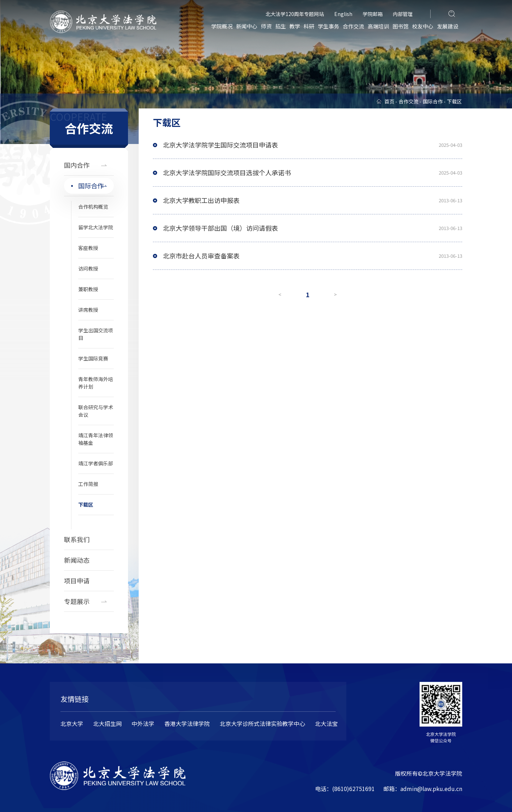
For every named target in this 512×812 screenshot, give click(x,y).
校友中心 (423, 26)
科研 (309, 26)
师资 (266, 26)
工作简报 (88, 484)
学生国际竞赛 (93, 358)
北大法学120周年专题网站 (295, 14)
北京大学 (72, 723)
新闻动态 (77, 560)
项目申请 (77, 581)
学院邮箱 (373, 14)
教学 (295, 26)
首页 (389, 101)
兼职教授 (88, 289)
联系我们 (77, 539)
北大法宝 (326, 723)
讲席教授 (88, 310)
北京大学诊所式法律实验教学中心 (262, 723)
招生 (281, 26)
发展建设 (448, 26)
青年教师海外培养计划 (96, 383)
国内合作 (77, 165)
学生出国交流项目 (96, 334)
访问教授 (88, 268)
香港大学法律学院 (187, 723)
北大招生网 (107, 723)
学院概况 (222, 26)
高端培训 (378, 26)
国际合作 (91, 186)
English (343, 14)
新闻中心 (247, 26)
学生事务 (329, 26)
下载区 (86, 504)
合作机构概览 (93, 207)
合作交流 (353, 26)
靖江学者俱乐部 (96, 463)
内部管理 (403, 14)
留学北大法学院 (96, 227)
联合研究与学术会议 (96, 411)
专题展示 (77, 601)
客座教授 (88, 248)
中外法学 (143, 723)
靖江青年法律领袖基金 (96, 439)
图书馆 (401, 26)
